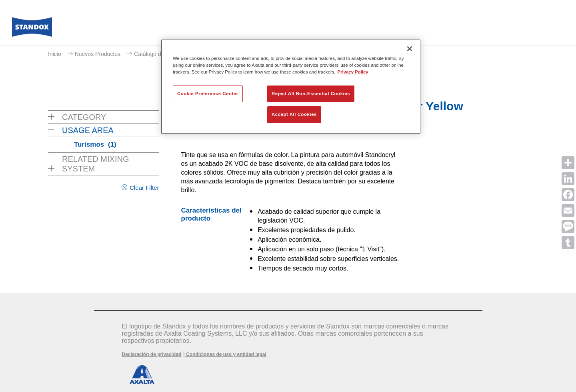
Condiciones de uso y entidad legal (226, 354)
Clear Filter (144, 188)
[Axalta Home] (32, 29)
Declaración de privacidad (152, 354)
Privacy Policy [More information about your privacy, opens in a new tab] (353, 72)
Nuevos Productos (98, 54)
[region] (291, 87)
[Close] (410, 49)
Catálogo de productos (162, 54)
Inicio (55, 54)
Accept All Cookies (294, 114)
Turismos (95, 144)
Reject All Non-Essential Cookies (311, 94)
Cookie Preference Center (208, 94)
